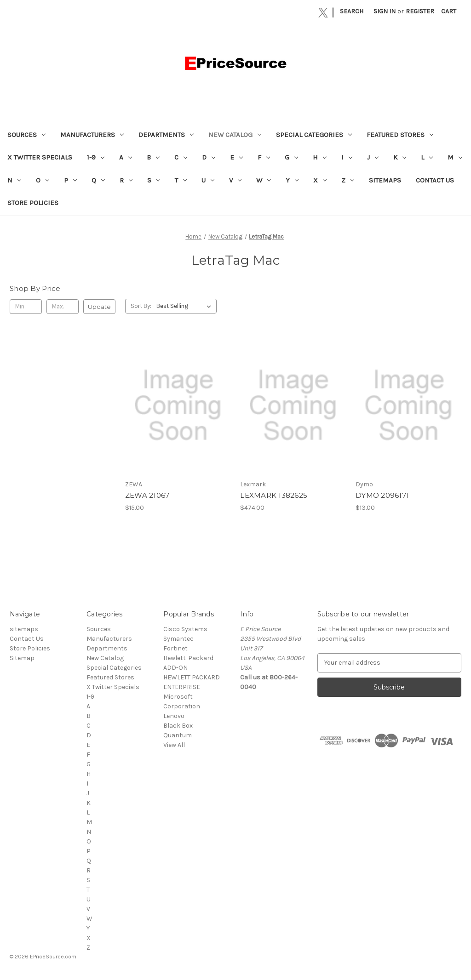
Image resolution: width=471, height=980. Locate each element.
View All (174, 745)
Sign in (385, 11)
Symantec (178, 639)
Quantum (178, 735)
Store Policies (33, 203)
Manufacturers (92, 135)
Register (420, 11)
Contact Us (435, 180)
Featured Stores (400, 135)
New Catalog (235, 135)
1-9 (96, 157)
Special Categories (314, 135)
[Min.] (26, 307)
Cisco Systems (185, 629)
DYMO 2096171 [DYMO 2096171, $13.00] (382, 495)
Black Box (178, 726)
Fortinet (175, 648)
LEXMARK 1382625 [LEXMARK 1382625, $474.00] (274, 495)
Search (352, 11)
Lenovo (174, 716)
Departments (166, 135)
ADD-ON (175, 668)
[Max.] (63, 307)
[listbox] (186, 306)
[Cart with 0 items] (449, 11)
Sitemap (22, 658)
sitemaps (385, 180)
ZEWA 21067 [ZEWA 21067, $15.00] (147, 495)
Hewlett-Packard (188, 658)
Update (99, 307)
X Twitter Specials (40, 157)
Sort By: (141, 306)
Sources (26, 135)
